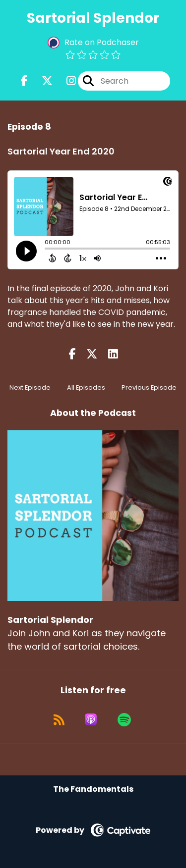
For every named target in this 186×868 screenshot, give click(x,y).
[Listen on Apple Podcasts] (91, 719)
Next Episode (30, 387)
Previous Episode (149, 387)
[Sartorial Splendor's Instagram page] (65, 81)
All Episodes (86, 387)
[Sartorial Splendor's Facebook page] (24, 81)
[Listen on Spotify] (124, 719)
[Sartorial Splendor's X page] (41, 81)
